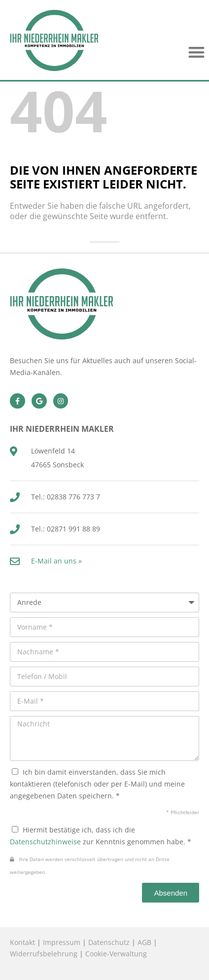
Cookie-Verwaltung (116, 954)
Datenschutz (109, 942)
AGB (144, 942)
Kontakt (22, 942)
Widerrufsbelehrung (44, 954)
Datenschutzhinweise (45, 842)
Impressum (62, 942)
